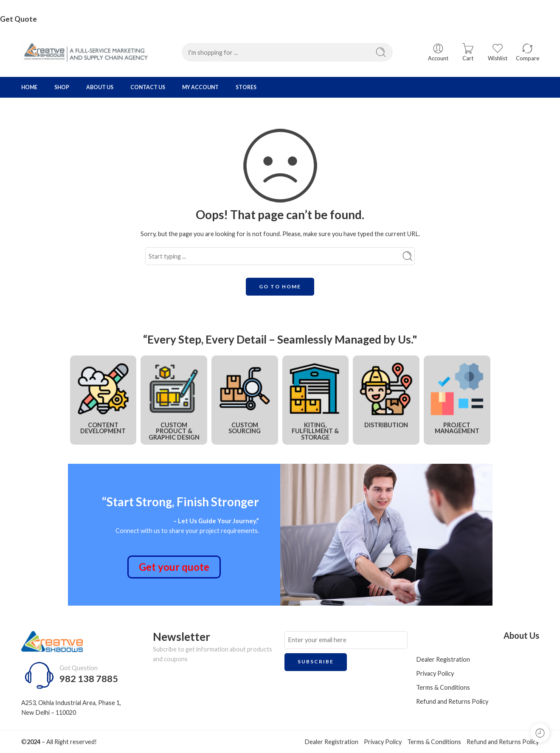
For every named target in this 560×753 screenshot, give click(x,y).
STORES (246, 87)
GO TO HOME (280, 286)
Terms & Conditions (443, 687)
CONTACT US (148, 87)
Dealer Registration (443, 659)
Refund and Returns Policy (452, 701)
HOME (29, 87)
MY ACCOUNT (200, 87)
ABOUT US (100, 87)
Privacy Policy (435, 673)
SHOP (62, 87)
